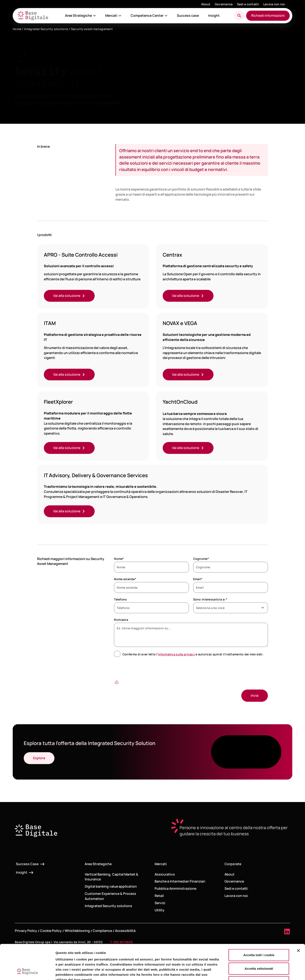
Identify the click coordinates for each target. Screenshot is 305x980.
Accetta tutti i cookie (259, 925)
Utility (159, 910)
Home (17, 29)
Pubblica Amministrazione (175, 888)
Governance (224, 4)
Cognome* (201, 559)
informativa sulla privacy (176, 654)
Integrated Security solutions (46, 29)
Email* (198, 579)
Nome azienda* (125, 579)
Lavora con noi (274, 4)
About (206, 4)
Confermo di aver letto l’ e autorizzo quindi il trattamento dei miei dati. (193, 654)
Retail (159, 896)
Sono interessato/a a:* (210, 599)
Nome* (119, 559)
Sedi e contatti (248, 4)
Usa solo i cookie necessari (259, 952)
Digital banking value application (111, 886)
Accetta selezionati (259, 939)
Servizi (160, 903)
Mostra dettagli (223, 972)
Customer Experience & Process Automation (110, 896)
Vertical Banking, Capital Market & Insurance (112, 877)
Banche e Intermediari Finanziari (180, 881)
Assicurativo (165, 874)
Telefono (120, 599)
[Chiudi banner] (298, 921)
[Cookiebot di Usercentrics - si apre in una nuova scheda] (27, 972)
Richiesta (121, 620)
